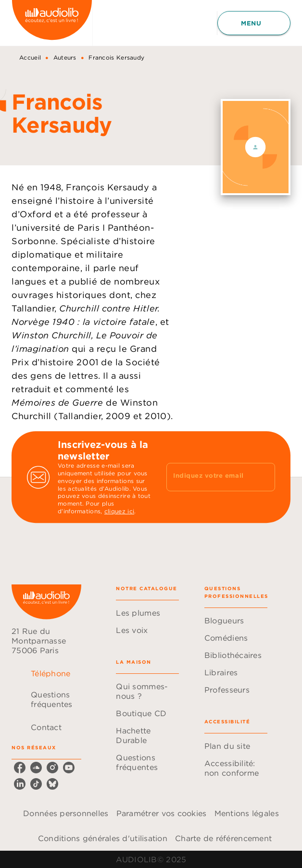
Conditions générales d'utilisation (103, 838)
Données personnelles (66, 813)
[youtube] (69, 768)
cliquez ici (119, 512)
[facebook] (20, 768)
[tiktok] (36, 784)
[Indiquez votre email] (209, 477)
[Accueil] (52, 23)
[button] (147, 613)
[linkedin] (20, 784)
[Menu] (254, 23)
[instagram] (52, 768)
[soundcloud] (36, 768)
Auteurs (65, 57)
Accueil (30, 57)
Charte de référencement (223, 838)
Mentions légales (247, 813)
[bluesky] (52, 784)
